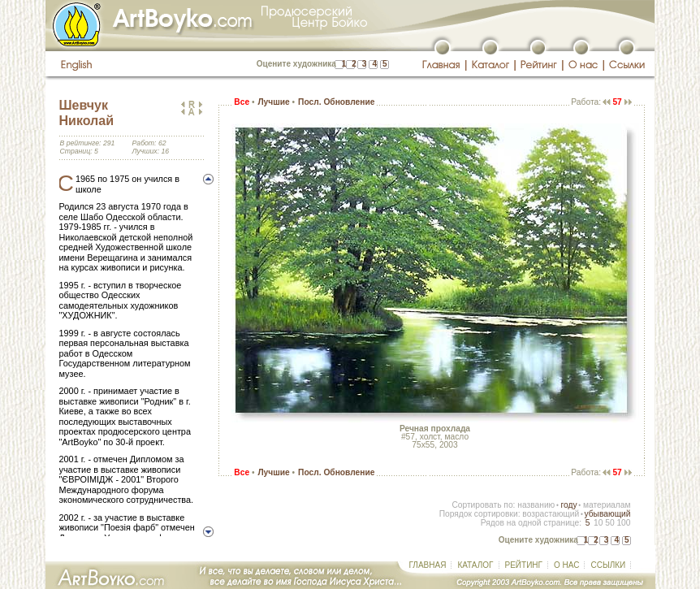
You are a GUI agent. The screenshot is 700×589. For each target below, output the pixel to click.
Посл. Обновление (336, 102)
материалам (607, 505)
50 (609, 523)
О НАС (566, 565)
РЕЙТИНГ (524, 565)
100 (623, 523)
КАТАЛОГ (475, 565)
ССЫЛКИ (608, 565)
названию (536, 505)
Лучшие (273, 102)
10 (598, 523)
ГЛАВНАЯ (428, 565)
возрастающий (551, 514)
